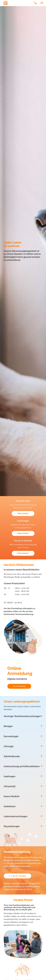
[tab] (23, 716)
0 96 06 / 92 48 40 (17, 876)
